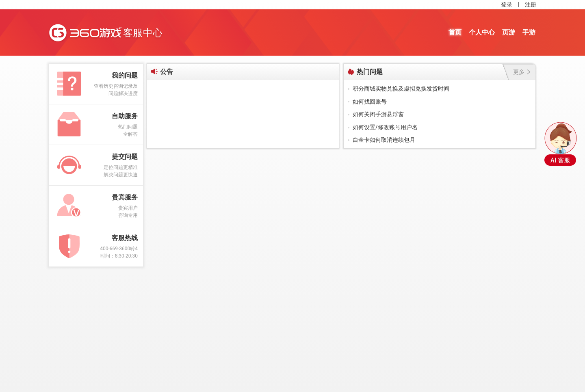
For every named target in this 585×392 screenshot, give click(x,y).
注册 (531, 4)
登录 (507, 4)
